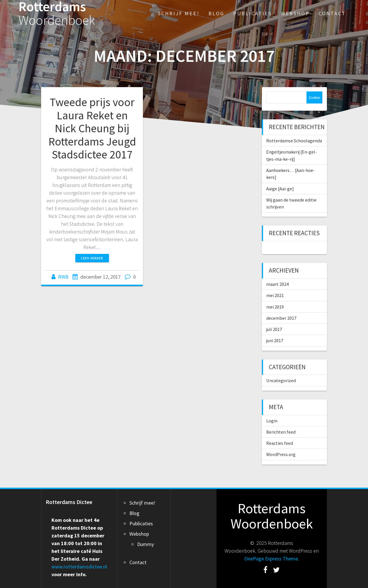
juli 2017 (274, 329)
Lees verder (92, 258)
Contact (332, 13)
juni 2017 (275, 340)
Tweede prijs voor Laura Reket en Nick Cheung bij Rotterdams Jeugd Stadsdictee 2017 (92, 128)
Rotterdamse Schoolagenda (294, 141)
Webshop (295, 13)
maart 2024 (277, 284)
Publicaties (253, 13)
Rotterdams (57, 14)
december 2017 (281, 318)
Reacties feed (280, 443)
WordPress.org (281, 454)
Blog (216, 13)
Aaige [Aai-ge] (280, 189)
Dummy (145, 544)
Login (272, 421)
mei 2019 (275, 307)
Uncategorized (281, 380)
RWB (63, 277)
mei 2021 (275, 295)
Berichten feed (281, 432)
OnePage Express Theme (271, 559)
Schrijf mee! (179, 13)
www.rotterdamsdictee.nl (79, 567)
